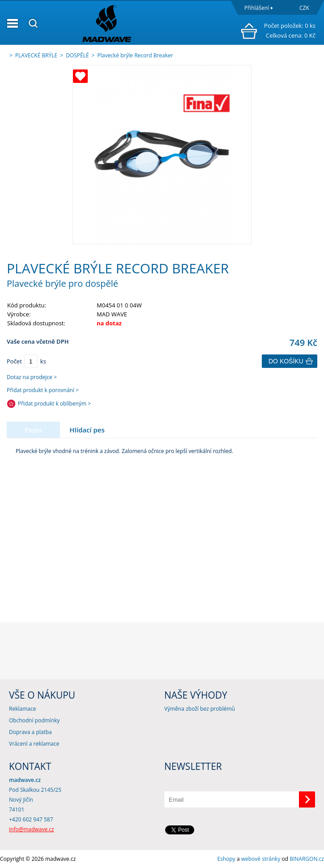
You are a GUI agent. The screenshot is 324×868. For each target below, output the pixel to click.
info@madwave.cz (32, 829)
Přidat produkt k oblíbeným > (54, 404)
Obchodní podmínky (34, 720)
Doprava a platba (30, 732)
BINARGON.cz (307, 859)
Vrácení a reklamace (34, 744)
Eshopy (226, 859)
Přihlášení (257, 8)
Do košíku (286, 361)
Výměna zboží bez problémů (200, 709)
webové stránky (261, 859)
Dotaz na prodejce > (32, 377)
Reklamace (22, 709)
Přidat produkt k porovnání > (43, 390)
